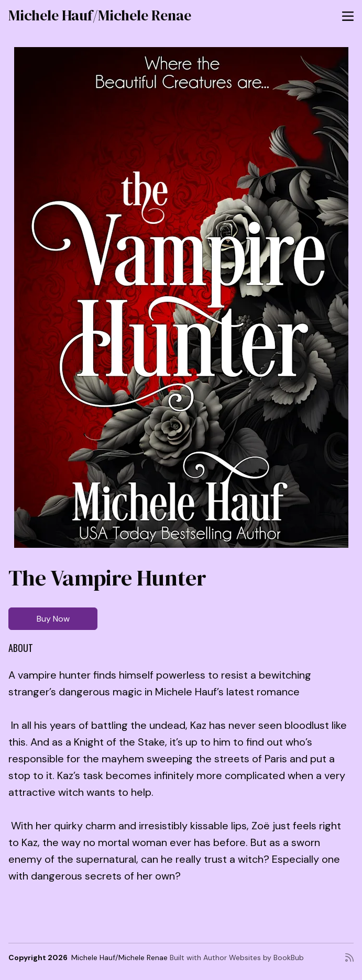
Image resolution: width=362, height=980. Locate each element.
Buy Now (53, 619)
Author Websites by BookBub (254, 958)
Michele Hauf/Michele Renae (100, 15)
